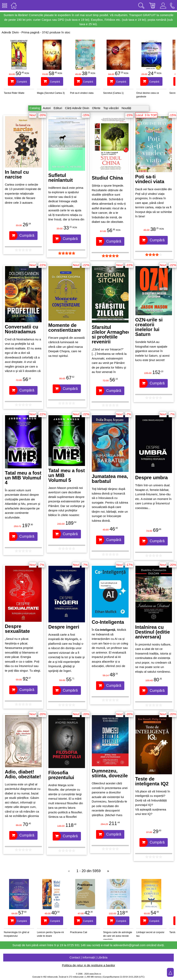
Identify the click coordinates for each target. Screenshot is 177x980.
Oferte (96, 108)
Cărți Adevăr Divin (77, 108)
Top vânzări (111, 108)
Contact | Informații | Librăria (89, 957)
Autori (47, 108)
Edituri (58, 108)
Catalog (35, 108)
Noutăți (126, 108)
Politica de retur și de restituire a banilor (88, 965)
